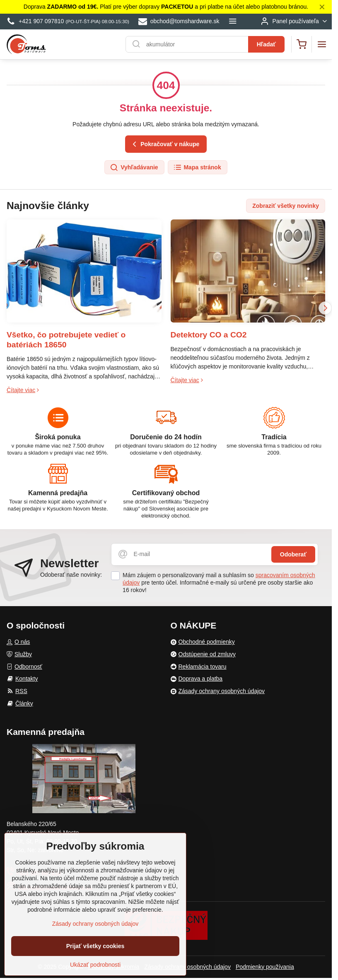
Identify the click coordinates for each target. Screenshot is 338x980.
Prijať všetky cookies (95, 949)
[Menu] (322, 44)
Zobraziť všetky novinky (286, 206)
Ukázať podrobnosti (95, 967)
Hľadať (266, 44)
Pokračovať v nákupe (165, 144)
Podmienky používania (265, 967)
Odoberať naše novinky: (71, 575)
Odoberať (293, 554)
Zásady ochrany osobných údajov (187, 967)
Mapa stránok (197, 168)
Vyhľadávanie (134, 168)
